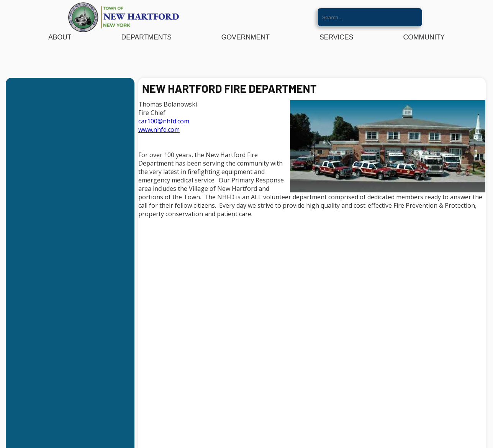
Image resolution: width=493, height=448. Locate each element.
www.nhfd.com (159, 130)
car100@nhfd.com (164, 121)
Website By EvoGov (246, 445)
